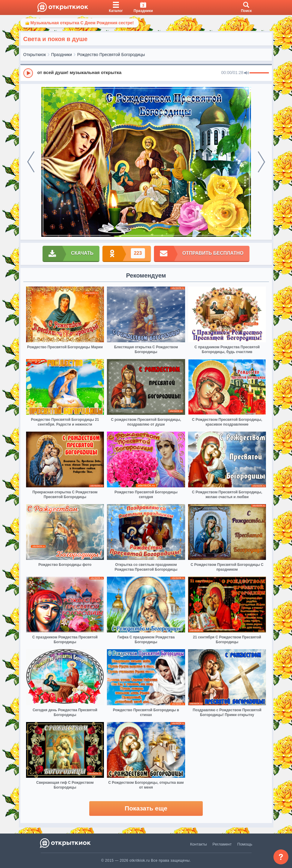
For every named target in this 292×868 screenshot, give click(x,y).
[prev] (31, 162)
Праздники (62, 55)
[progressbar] (259, 73)
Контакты (199, 844)
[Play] (28, 73)
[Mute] (246, 73)
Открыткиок (35, 55)
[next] (261, 162)
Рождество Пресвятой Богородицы (111, 55)
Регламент (222, 844)
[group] (146, 73)
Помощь (245, 844)
